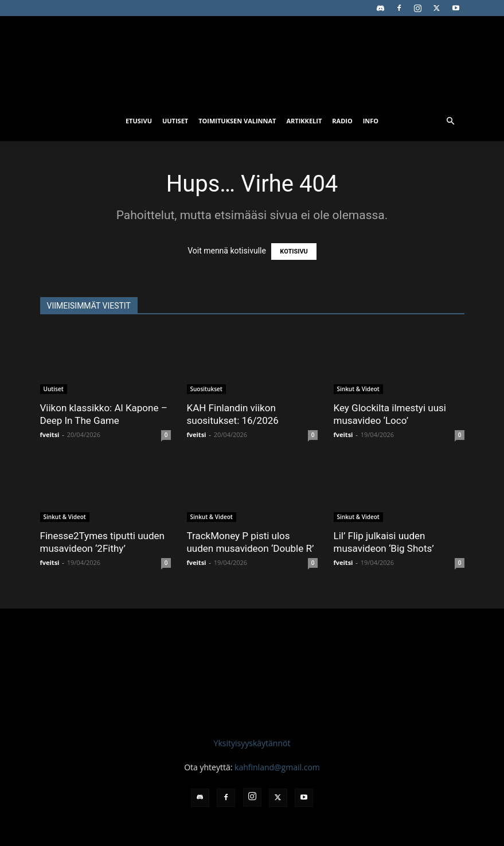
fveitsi (50, 434)
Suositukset (206, 389)
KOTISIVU (294, 252)
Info (371, 121)
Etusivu (139, 121)
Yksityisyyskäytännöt (252, 743)
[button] (451, 121)
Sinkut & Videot (358, 389)
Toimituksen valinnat (237, 121)
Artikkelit (304, 121)
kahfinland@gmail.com (277, 767)
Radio (342, 121)
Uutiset (175, 121)
